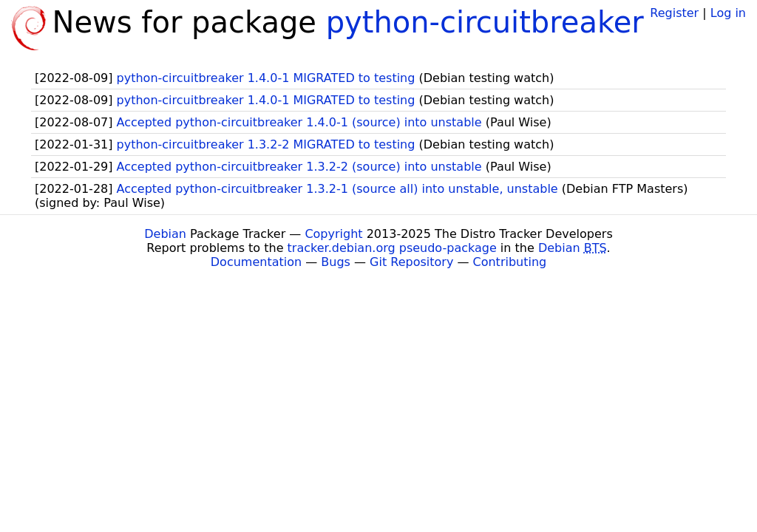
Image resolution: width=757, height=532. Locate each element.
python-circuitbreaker (485, 22)
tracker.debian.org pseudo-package (392, 248)
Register (674, 13)
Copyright (333, 234)
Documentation (256, 262)
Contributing (510, 262)
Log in (728, 13)
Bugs (336, 262)
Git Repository (411, 262)
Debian (165, 234)
